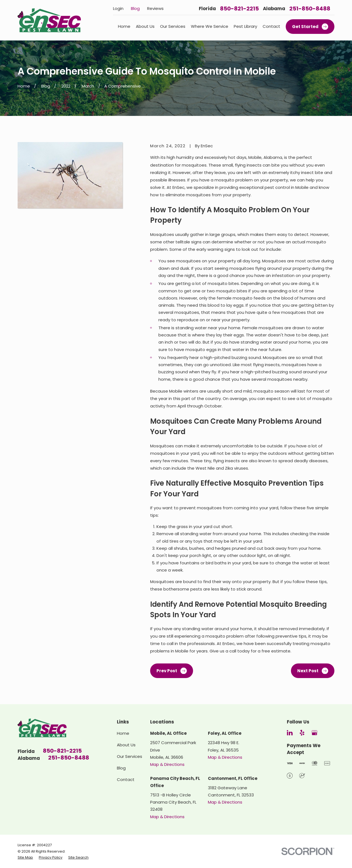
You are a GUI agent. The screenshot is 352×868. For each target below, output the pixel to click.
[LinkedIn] (290, 733)
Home (123, 733)
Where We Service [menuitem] (210, 26)
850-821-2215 (239, 9)
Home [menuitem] (124, 26)
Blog (135, 8)
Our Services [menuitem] (173, 26)
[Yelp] (302, 733)
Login (118, 8)
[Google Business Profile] (314, 733)
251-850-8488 (310, 9)
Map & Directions (167, 764)
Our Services (130, 756)
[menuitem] (25, 858)
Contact (126, 779)
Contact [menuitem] (271, 26)
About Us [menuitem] (145, 26)
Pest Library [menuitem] (245, 26)
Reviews (155, 8)
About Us (126, 745)
